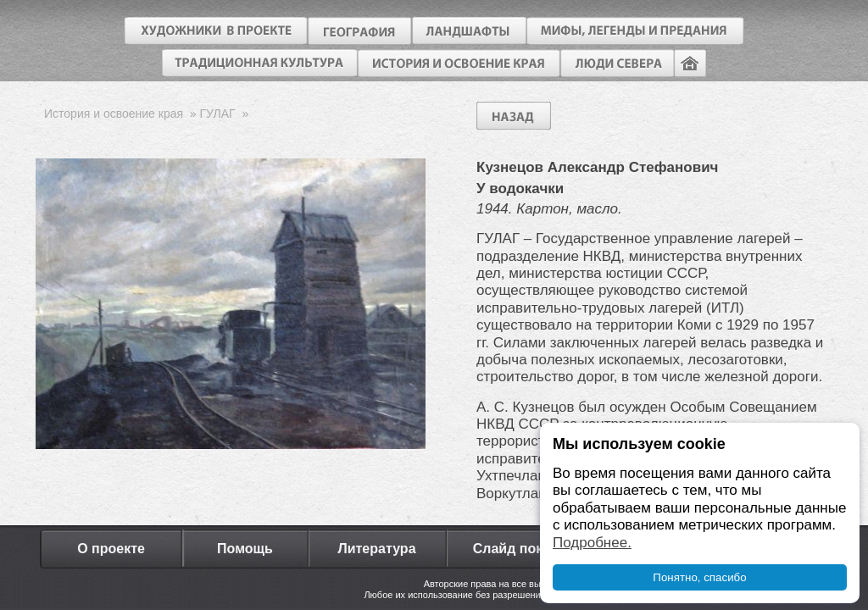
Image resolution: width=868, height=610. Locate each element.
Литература (376, 549)
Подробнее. (592, 543)
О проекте (111, 549)
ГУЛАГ (218, 114)
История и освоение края (114, 114)
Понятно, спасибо (699, 577)
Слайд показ (515, 549)
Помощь (245, 549)
